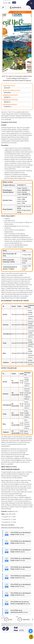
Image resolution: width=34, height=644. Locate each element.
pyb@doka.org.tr (20, 460)
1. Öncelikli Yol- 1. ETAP (8, 517)
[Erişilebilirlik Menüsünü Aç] (31, 637)
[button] (17, 617)
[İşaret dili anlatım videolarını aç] (31, 631)
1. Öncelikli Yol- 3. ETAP (9, 522)
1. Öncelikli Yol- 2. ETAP (9, 520)
